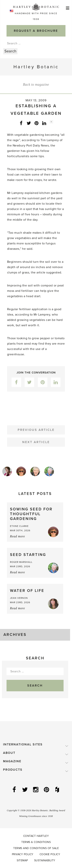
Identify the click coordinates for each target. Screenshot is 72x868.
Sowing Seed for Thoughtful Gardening (31, 514)
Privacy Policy (23, 854)
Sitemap (22, 860)
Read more (17, 536)
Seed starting (28, 555)
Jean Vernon (19, 598)
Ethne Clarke (19, 526)
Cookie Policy (50, 854)
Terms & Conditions (36, 842)
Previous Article (36, 430)
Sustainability (45, 860)
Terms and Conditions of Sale (36, 848)
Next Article (36, 442)
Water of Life (27, 591)
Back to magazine (36, 85)
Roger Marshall (21, 562)
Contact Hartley (36, 836)
